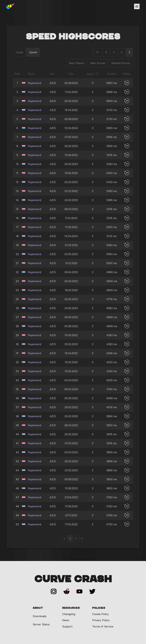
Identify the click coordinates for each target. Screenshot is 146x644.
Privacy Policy (101, 620)
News (66, 620)
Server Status (41, 624)
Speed (33, 52)
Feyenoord (34, 83)
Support (67, 626)
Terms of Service (103, 626)
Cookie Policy (100, 614)
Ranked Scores (121, 63)
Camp (19, 52)
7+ (98, 52)
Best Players (77, 63)
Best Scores (98, 63)
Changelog (69, 614)
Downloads (40, 616)
